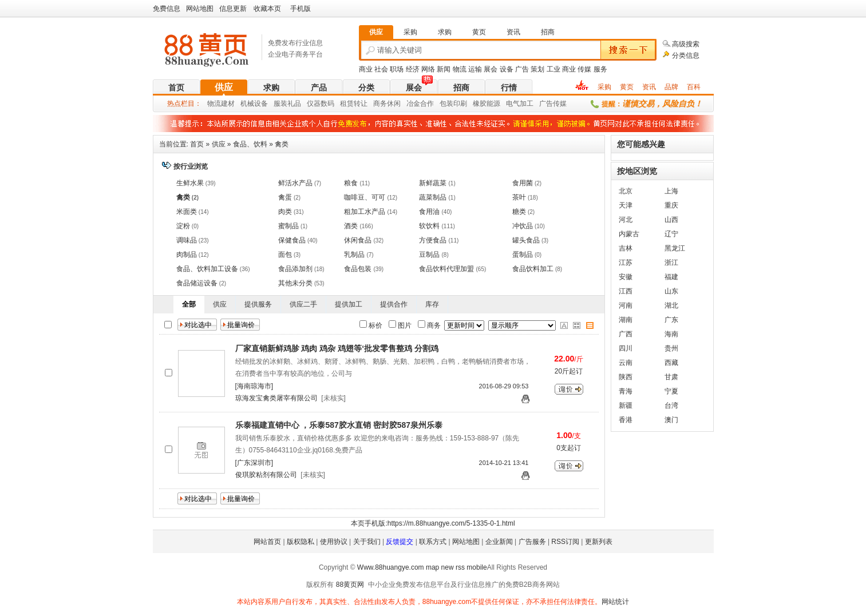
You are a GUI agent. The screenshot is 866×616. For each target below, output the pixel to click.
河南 (626, 305)
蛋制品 (523, 255)
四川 (626, 348)
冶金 (413, 104)
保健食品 (292, 240)
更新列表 (599, 542)
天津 (626, 205)
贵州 (671, 348)
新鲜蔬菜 (433, 183)
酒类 (351, 226)
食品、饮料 (250, 144)
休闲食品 (358, 240)
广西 (626, 334)
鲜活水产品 (295, 183)
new (448, 567)
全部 (189, 304)
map (432, 567)
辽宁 (671, 234)
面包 (285, 255)
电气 (513, 104)
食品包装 (358, 269)
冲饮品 (523, 226)
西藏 (671, 363)
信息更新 (233, 9)
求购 (271, 88)
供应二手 (303, 304)
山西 (671, 220)
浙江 (671, 263)
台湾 (671, 406)
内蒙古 (629, 234)
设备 (507, 69)
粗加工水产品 (365, 212)
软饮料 (429, 226)
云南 (626, 363)
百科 (694, 87)
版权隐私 (300, 542)
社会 (381, 69)
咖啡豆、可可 (365, 197)
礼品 (294, 104)
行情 (509, 88)
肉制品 (187, 255)
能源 (493, 104)
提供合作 (394, 304)
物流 (460, 69)
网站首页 (267, 542)
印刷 (460, 104)
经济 (413, 69)
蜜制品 (288, 226)
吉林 (626, 248)
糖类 (519, 212)
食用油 (429, 212)
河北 (626, 220)
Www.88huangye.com (391, 567)
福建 (671, 277)
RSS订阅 (565, 542)
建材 (228, 104)
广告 (522, 69)
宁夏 (671, 391)
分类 (366, 88)
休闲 (394, 104)
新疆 (626, 406)
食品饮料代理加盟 (446, 269)
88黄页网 (350, 585)
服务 (600, 69)
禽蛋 (285, 197)
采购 (604, 87)
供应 (224, 87)
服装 (280, 104)
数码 (327, 104)
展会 (491, 69)
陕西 (626, 377)
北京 (626, 191)
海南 (671, 334)
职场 (397, 69)
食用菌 (523, 183)
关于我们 (367, 542)
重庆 (671, 205)
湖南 (626, 320)
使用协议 (334, 542)
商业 (366, 69)
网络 (428, 69)
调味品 (187, 240)
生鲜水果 (190, 183)
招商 (461, 88)
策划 (537, 69)
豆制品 (429, 255)
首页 (176, 88)
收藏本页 (267, 9)
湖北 (671, 305)
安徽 (626, 277)
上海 (671, 191)
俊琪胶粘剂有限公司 (266, 475)
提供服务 (258, 304)
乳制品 (354, 255)
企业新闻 (499, 542)
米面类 (187, 212)
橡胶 (480, 104)
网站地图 (200, 9)
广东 (671, 320)
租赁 (347, 104)
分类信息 (686, 55)
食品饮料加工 (533, 269)
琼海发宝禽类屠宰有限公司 (276, 398)
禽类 (282, 144)
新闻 (444, 69)
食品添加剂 (295, 269)
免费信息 (167, 9)
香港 (626, 420)
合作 (427, 104)
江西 (626, 291)
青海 (626, 391)
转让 (361, 104)
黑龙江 (675, 248)
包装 (446, 104)
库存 (432, 304)
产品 (319, 88)
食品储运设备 (197, 283)
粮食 (351, 183)
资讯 (649, 87)
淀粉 (183, 226)
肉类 (285, 212)
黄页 (627, 87)
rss (460, 567)
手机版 (300, 9)
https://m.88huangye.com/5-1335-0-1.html (451, 523)
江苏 (626, 263)
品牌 (671, 87)
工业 (553, 69)
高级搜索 (686, 44)
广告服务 (532, 542)
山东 (671, 291)
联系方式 (433, 542)
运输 (475, 69)
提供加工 (349, 304)
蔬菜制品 (433, 197)
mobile (477, 567)
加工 (527, 104)
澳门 (671, 420)
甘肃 (671, 377)
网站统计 (615, 602)
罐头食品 (526, 240)
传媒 (584, 69)
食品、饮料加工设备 (207, 269)
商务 (380, 104)
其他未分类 (295, 283)
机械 (247, 104)
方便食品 (433, 240)
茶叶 (519, 197)
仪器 (314, 104)
